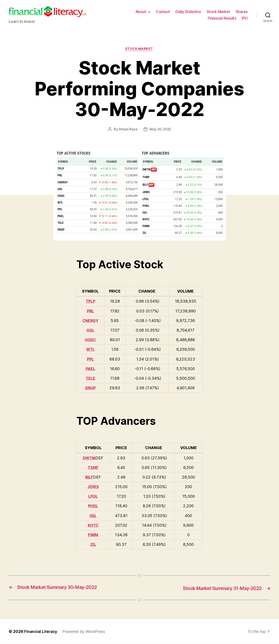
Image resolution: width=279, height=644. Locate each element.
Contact (163, 12)
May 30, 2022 (160, 130)
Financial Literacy (41, 632)
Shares (242, 12)
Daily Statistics (188, 12)
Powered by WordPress (85, 632)
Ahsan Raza (127, 130)
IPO (245, 18)
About (141, 12)
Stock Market (218, 12)
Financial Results (222, 18)
